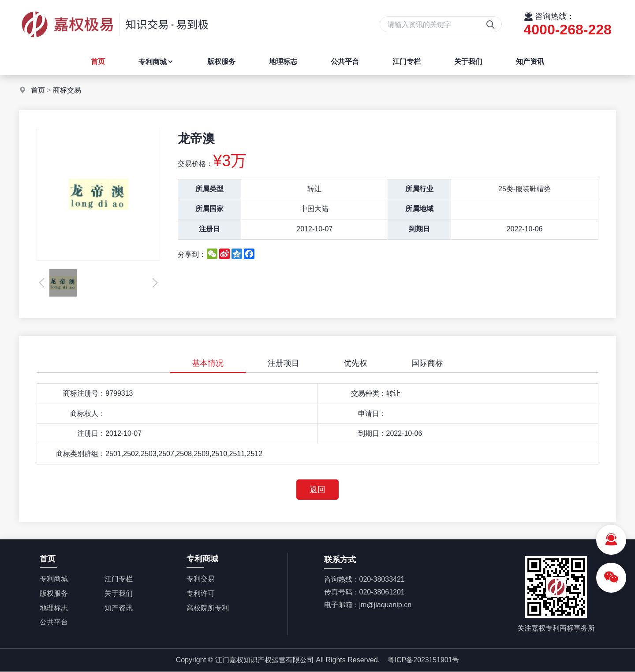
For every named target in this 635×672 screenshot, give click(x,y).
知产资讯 (530, 61)
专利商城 (156, 62)
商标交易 (67, 90)
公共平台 (345, 61)
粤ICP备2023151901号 (423, 660)
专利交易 (201, 579)
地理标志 (283, 61)
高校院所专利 (208, 608)
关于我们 (468, 61)
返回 (317, 490)
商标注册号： (84, 393)
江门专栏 (407, 61)
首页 (98, 61)
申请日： (372, 414)
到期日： (372, 433)
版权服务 (221, 61)
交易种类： (369, 393)
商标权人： (88, 414)
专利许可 (201, 593)
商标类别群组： (81, 454)
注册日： (91, 433)
